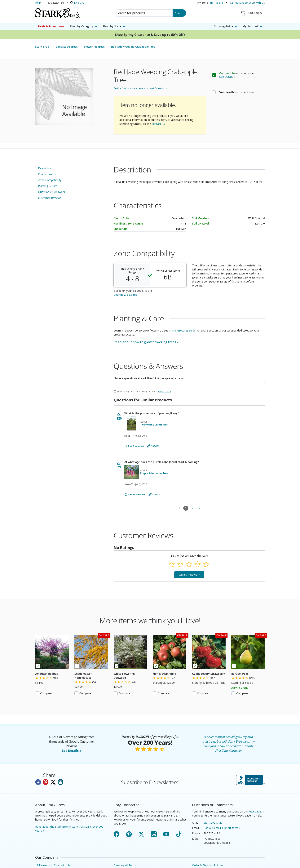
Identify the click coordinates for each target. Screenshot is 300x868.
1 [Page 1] (186, 508)
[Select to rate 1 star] (172, 564)
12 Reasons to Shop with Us (247, 3)
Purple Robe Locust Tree (154, 473)
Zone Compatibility (50, 180)
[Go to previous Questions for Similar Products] (179, 508)
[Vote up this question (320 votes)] (119, 417)
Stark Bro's (42, 47)
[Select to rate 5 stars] (206, 564)
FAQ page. (255, 811)
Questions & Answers (51, 192)
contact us (158, 124)
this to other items (236, 92)
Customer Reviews (50, 198)
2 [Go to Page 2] (193, 508)
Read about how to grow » (146, 342)
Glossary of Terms (125, 865)
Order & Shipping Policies (208, 865)
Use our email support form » (222, 828)
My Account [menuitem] (250, 26)
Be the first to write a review (130, 88)
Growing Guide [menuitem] (223, 26)
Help (38, 3)
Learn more (165, 392)
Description (45, 168)
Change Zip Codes (125, 295)
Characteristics (47, 174)
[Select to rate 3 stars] (189, 564)
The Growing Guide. (184, 330)
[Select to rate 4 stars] (198, 564)
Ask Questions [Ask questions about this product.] (159, 88)
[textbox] (189, 385)
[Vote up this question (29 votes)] (119, 465)
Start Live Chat (213, 823)
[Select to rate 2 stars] (180, 564)
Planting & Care (48, 186)
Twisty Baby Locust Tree (154, 425)
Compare (46, 693)
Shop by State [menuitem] (112, 26)
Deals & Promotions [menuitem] (51, 26)
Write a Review (189, 575)
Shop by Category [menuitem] (82, 26)
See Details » (72, 751)
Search (179, 13)
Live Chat (80, 3)
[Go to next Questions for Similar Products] (199, 508)
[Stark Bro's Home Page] (58, 13)
